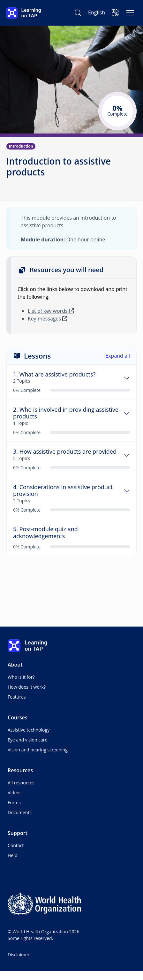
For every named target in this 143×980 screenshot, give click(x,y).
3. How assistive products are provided (65, 452)
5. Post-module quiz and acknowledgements (45, 533)
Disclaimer (19, 955)
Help (12, 855)
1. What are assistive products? (54, 375)
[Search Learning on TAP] (78, 13)
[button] (115, 13)
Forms (14, 802)
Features (17, 697)
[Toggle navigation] (130, 13)
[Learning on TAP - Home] (24, 13)
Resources (20, 770)
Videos (15, 793)
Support (18, 833)
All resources (21, 783)
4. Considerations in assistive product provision (63, 491)
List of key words (51, 311)
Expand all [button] (118, 356)
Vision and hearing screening (38, 750)
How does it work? (27, 687)
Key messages (48, 319)
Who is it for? (21, 677)
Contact (16, 845)
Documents (20, 812)
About (15, 665)
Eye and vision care (27, 740)
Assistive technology (29, 730)
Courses (18, 717)
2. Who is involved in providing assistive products (66, 413)
